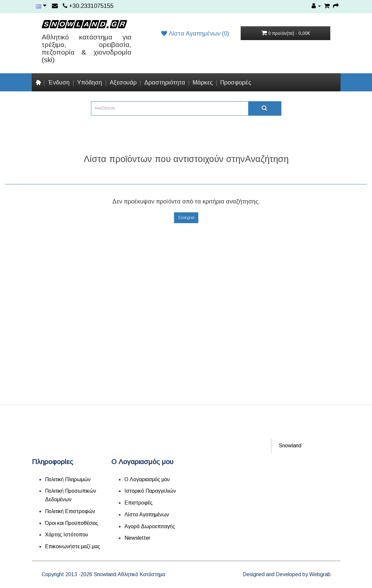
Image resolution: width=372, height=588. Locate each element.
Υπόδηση (90, 82)
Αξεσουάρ (123, 82)
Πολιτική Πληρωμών (68, 479)
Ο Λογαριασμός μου (147, 479)
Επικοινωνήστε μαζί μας (73, 546)
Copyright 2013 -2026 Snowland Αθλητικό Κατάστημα (103, 574)
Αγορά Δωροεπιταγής (150, 526)
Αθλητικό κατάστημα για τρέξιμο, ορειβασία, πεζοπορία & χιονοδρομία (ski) (87, 48)
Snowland (290, 446)
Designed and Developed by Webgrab (287, 574)
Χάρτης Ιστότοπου (66, 535)
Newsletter (137, 538)
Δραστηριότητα (165, 82)
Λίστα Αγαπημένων (147, 515)
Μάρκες (203, 82)
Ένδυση (59, 82)
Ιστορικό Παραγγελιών (150, 491)
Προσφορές (236, 82)
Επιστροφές (139, 503)
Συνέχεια (186, 218)
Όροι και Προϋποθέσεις (72, 523)
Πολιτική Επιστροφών (70, 511)
